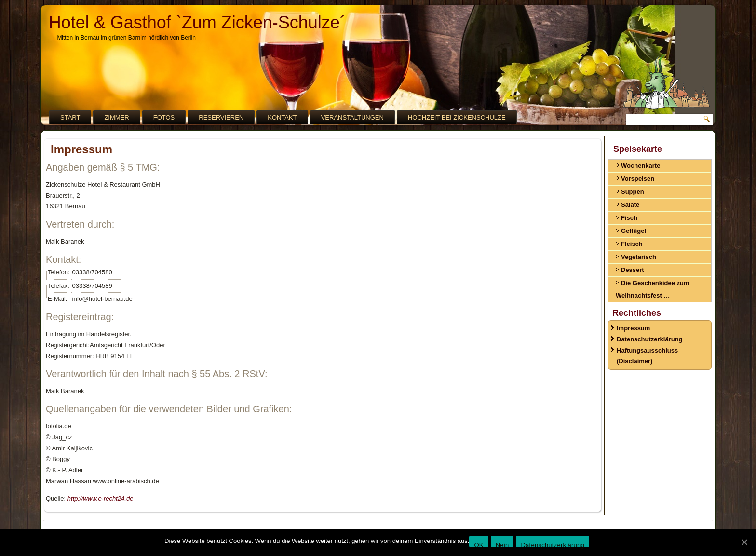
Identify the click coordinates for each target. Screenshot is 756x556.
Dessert (633, 270)
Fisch (629, 218)
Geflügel (634, 231)
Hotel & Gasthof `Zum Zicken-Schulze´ (197, 22)
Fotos (164, 117)
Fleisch (632, 244)
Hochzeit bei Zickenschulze (457, 117)
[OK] (744, 542)
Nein (502, 544)
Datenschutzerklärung (650, 339)
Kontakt (282, 117)
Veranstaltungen (352, 117)
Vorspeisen (638, 179)
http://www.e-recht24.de (101, 498)
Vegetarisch (639, 257)
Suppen (633, 192)
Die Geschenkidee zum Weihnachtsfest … (653, 289)
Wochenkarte (641, 166)
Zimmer (116, 117)
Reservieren (221, 117)
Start (70, 117)
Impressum (633, 328)
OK (479, 544)
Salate (630, 205)
